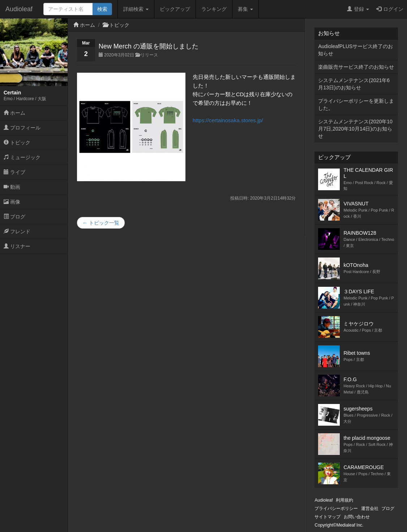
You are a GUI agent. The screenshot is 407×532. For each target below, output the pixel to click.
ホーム (14, 113)
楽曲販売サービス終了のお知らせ (356, 67)
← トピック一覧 (101, 223)
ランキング (214, 9)
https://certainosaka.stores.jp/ (228, 120)
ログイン (390, 9)
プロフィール (22, 128)
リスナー (17, 246)
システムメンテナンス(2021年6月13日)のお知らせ (354, 84)
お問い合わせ (357, 517)
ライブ (14, 172)
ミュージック (22, 157)
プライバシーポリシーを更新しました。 (356, 105)
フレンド (17, 231)
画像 (12, 202)
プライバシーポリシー (336, 508)
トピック (17, 142)
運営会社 (370, 508)
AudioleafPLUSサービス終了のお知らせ (355, 50)
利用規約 (344, 500)
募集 (245, 9)
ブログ (14, 217)
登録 (358, 9)
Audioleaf (19, 9)
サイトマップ (327, 517)
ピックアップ (175, 9)
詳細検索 (136, 9)
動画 (12, 187)
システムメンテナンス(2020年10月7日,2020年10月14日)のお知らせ (355, 129)
